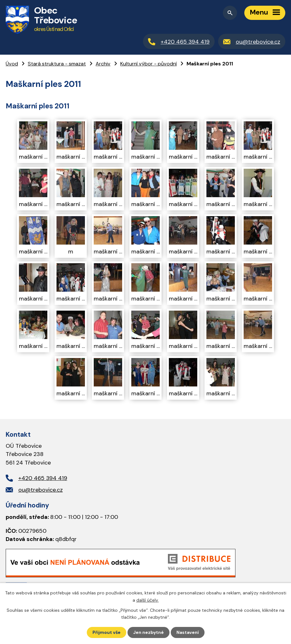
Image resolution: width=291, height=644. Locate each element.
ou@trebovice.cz (41, 490)
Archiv (103, 64)
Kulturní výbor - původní (148, 64)
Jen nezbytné (148, 632)
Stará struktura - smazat (57, 64)
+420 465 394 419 (43, 478)
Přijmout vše (107, 632)
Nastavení (188, 632)
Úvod (12, 64)
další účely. (148, 600)
